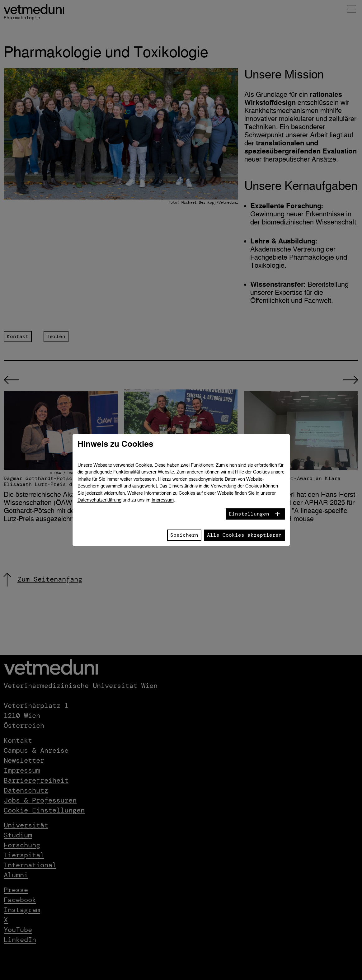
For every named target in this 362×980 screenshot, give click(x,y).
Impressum (163, 500)
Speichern (184, 535)
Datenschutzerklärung (99, 500)
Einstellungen (249, 514)
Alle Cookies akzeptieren (244, 535)
